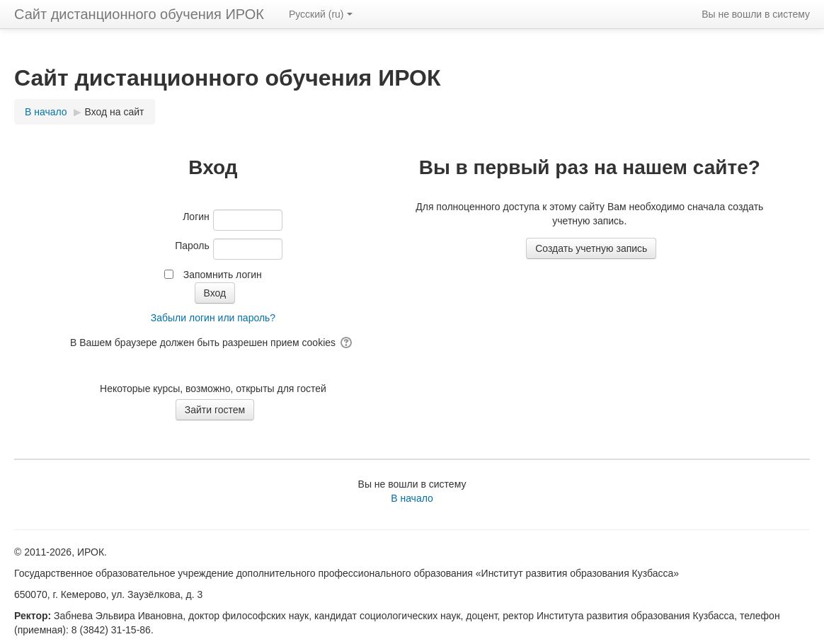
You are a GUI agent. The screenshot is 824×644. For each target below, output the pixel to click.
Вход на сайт (115, 112)
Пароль (192, 246)
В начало (412, 498)
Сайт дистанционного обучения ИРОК (139, 14)
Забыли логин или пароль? (213, 318)
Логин (196, 217)
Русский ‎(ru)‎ (321, 14)
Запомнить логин (223, 275)
